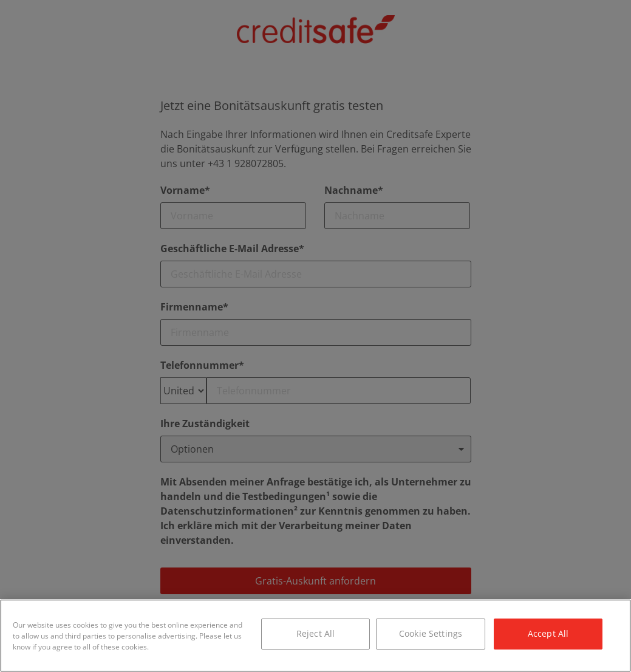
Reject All (315, 633)
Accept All (548, 633)
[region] (315, 636)
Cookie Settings (431, 633)
